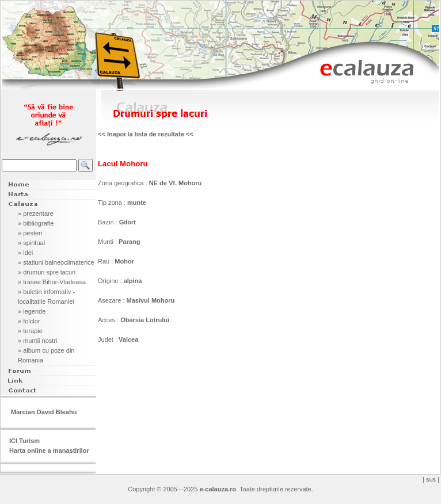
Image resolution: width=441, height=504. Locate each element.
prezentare (38, 213)
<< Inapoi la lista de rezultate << (146, 134)
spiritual (34, 243)
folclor (31, 321)
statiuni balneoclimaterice (59, 262)
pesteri (33, 233)
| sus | (431, 479)
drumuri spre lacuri (49, 272)
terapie (33, 331)
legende (34, 311)
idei (28, 253)
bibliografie (38, 223)
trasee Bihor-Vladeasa (54, 282)
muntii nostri (40, 341)
